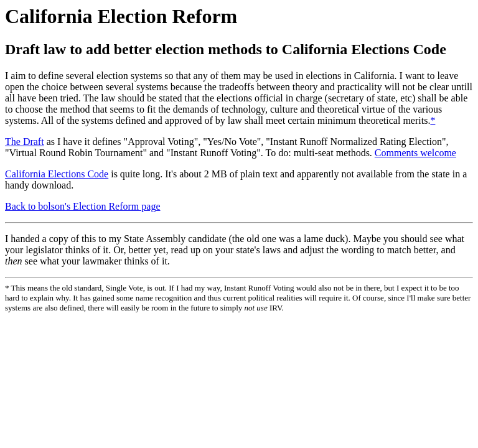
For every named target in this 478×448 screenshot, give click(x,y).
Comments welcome (415, 153)
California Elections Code (57, 174)
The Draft (25, 142)
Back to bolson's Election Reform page (83, 206)
